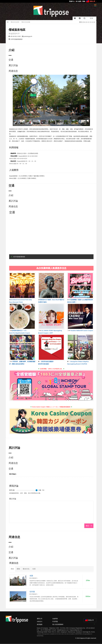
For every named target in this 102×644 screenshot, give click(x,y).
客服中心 (72, 1)
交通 (11, 60)
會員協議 (40, 624)
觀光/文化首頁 (15, 22)
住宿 (34, 569)
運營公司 (40, 619)
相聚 (31, 576)
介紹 (11, 195)
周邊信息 (13, 71)
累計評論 (13, 65)
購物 (18, 569)
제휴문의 (40, 621)
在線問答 (55, 619)
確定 (87, 526)
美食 (12, 569)
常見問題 (55, 621)
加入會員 (78, 1)
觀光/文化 (26, 569)
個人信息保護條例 (58, 624)
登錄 (84, 1)
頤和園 (32, 592)
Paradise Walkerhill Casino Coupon (82, 331)
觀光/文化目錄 (26, 22)
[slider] (37, 490)
